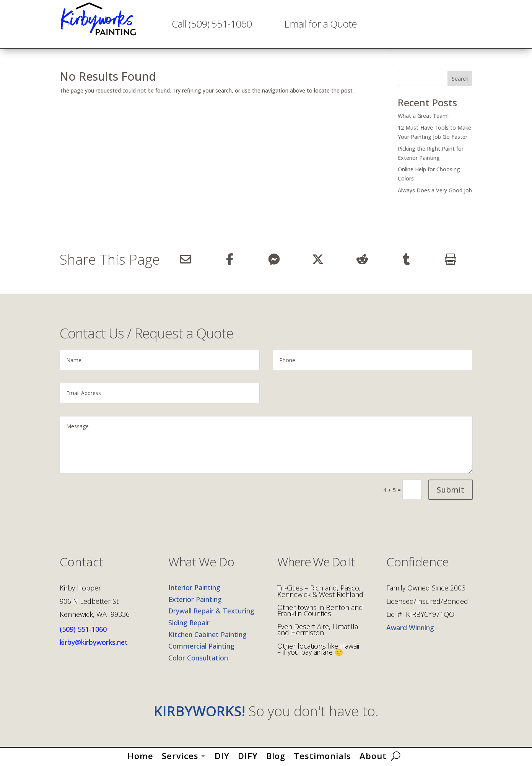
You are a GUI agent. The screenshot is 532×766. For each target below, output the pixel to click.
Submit (451, 490)
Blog (276, 754)
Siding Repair (189, 623)
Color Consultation (198, 658)
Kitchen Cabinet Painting (207, 634)
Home (140, 754)
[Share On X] (318, 259)
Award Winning (410, 628)
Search (460, 79)
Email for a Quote (321, 24)
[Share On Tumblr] (406, 259)
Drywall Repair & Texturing (211, 611)
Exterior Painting (195, 599)
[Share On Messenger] (274, 259)
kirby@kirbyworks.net (94, 642)
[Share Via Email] (186, 259)
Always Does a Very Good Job (435, 190)
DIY (222, 754)
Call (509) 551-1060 (212, 24)
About (373, 754)
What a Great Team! (423, 116)
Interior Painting (194, 587)
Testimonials (322, 754)
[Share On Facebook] (230, 259)
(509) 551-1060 (83, 629)
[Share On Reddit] (362, 259)
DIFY (248, 754)
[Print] (450, 259)
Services (180, 754)
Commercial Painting (201, 646)
